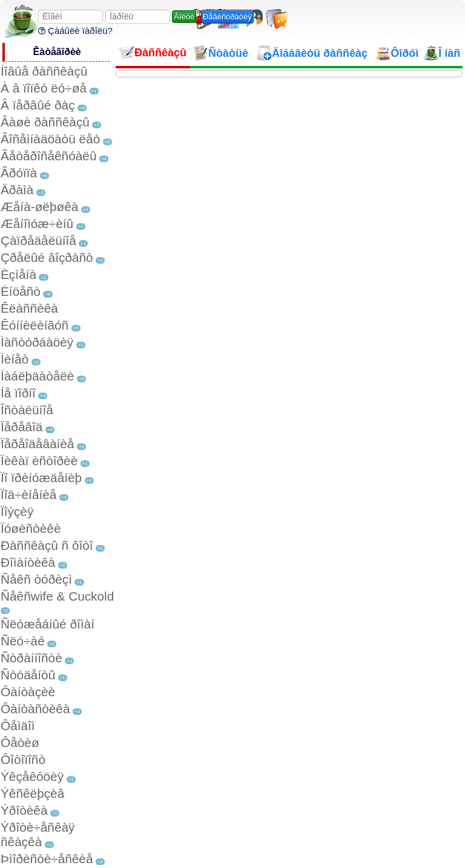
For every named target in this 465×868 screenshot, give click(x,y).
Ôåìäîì (18, 726)
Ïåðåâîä (21, 427)
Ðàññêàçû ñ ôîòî (47, 545)
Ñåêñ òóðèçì (36, 579)
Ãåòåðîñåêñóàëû (48, 156)
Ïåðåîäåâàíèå (37, 444)
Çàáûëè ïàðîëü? (75, 31)
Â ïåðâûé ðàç (38, 105)
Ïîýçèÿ (17, 511)
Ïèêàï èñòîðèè (39, 461)
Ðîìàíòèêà (28, 562)
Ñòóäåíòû (28, 675)
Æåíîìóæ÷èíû (37, 224)
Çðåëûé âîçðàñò (47, 257)
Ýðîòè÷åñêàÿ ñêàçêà (38, 834)
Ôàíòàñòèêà (35, 709)
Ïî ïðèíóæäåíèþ (41, 478)
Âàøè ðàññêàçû (45, 122)
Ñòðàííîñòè (31, 658)
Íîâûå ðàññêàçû (44, 71)
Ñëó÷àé (23, 641)
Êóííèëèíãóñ (35, 325)
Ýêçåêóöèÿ (32, 776)
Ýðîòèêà (24, 810)
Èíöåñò (21, 291)
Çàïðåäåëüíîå (38, 240)
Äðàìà (17, 190)
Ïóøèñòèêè (31, 528)
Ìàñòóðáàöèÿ (37, 342)
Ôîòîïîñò (23, 759)
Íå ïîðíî (18, 393)
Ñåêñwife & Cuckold (57, 596)
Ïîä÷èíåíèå (28, 494)
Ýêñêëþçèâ (32, 793)
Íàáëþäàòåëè (37, 376)
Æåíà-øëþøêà (39, 207)
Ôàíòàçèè (28, 692)
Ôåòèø (20, 742)
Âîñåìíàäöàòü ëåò (50, 139)
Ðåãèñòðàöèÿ (227, 17)
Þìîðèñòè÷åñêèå (47, 859)
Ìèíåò (15, 359)
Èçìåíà (18, 274)
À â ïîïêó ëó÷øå (44, 88)
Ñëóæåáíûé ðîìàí (48, 624)
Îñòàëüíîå (27, 410)
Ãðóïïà (19, 173)
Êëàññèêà (29, 308)
